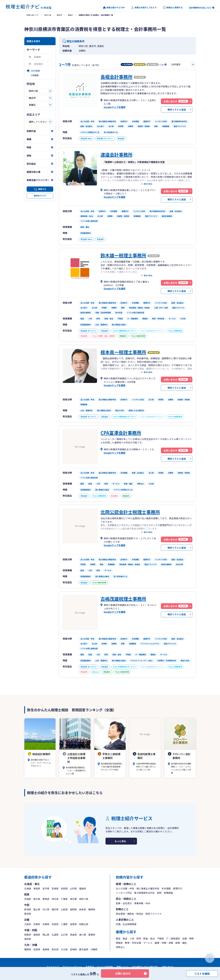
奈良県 (55, 924)
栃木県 (37, 899)
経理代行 (178, 888)
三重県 (64, 924)
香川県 (83, 935)
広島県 (55, 935)
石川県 (46, 909)
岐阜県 (83, 909)
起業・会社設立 (124, 903)
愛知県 (28, 914)
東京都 (73, 899)
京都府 (37, 924)
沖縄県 (94, 949)
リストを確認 (202, 973)
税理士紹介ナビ (32, 15)
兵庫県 (46, 924)
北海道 (28, 888)
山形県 (73, 888)
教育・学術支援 (133, 943)
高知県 (28, 939)
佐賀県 (37, 949)
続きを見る (148, 184)
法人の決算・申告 (125, 888)
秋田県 (64, 888)
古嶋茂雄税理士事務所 (123, 599)
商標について (123, 967)
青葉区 (70, 15)
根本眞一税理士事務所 (123, 352)
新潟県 (28, 909)
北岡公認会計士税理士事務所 (130, 512)
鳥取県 (28, 935)
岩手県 (46, 888)
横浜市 (59, 15)
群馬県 (46, 899)
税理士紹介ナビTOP (114, 8)
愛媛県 (92, 935)
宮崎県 (73, 949)
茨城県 (28, 899)
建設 (118, 938)
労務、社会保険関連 (126, 924)
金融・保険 (188, 938)
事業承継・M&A (142, 903)
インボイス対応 (124, 893)
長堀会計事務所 (117, 77)
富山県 (37, 909)
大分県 (64, 949)
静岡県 (92, 909)
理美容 (119, 943)
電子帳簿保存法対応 (144, 893)
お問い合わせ (123, 973)
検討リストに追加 (177, 109)
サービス (148, 943)
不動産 (160, 938)
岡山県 (46, 935)
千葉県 (64, 899)
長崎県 (46, 949)
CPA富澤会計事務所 (121, 433)
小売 (132, 938)
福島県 (83, 888)
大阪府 (28, 924)
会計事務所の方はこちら (200, 8)
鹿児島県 (84, 949)
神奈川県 (48, 15)
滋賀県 (73, 924)
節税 (159, 893)
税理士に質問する (173, 8)
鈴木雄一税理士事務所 (123, 255)
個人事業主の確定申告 (148, 888)
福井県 (55, 909)
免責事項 (90, 967)
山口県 (64, 935)
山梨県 (64, 909)
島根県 (37, 935)
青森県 (37, 888)
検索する (42, 189)
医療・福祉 (181, 943)
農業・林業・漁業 (164, 943)
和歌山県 (84, 924)
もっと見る (120, 841)
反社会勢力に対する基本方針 (145, 967)
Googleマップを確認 (115, 107)
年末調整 (166, 888)
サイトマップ (53, 967)
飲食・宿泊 (149, 938)
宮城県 (55, 888)
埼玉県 (55, 899)
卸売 (139, 938)
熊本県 (55, 949)
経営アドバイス (154, 914)
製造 (125, 938)
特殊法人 (120, 947)
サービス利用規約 (105, 967)
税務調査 (168, 893)
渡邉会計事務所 (117, 154)
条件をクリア (40, 196)
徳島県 (73, 935)
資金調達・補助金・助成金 (130, 914)
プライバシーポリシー (72, 967)
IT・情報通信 (173, 938)
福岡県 (28, 949)
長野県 (73, 909)
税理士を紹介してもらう (144, 8)
